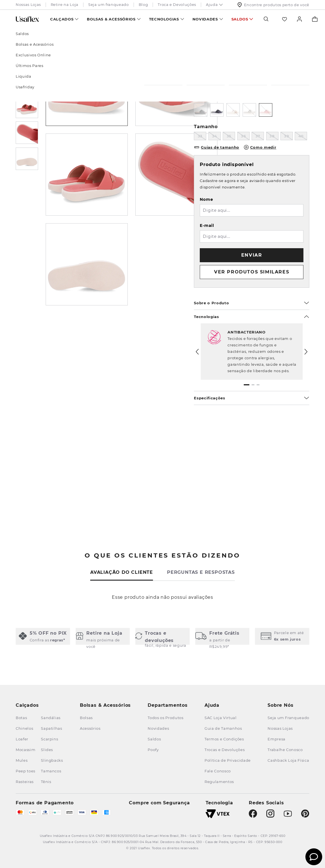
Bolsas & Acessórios (111, 19)
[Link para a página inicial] (23, 35)
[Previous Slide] (197, 352)
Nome (206, 199)
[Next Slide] (306, 352)
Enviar (252, 255)
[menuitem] (64, 19)
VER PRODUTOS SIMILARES (252, 272)
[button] (247, 385)
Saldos (240, 19)
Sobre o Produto (252, 303)
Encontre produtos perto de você (273, 5)
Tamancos (66, 35)
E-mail (207, 225)
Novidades (205, 19)
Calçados (62, 19)
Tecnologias (164, 19)
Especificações (252, 398)
